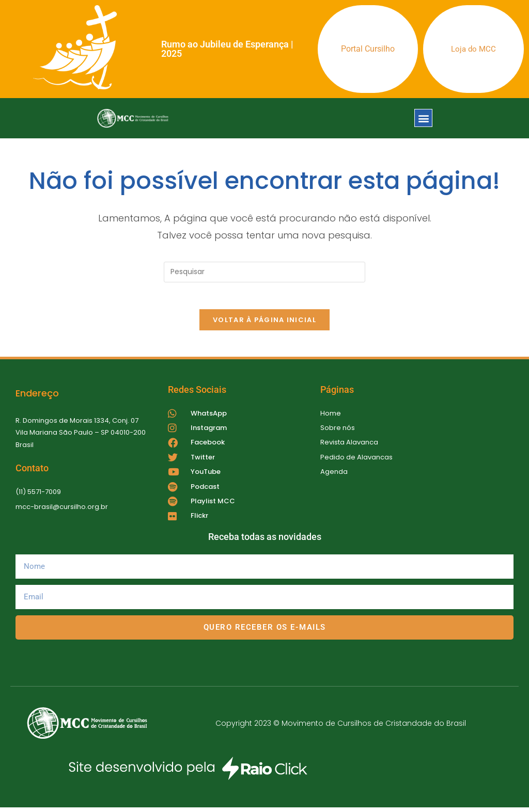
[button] (423, 118)
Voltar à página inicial (264, 324)
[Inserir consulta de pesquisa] (264, 272)
